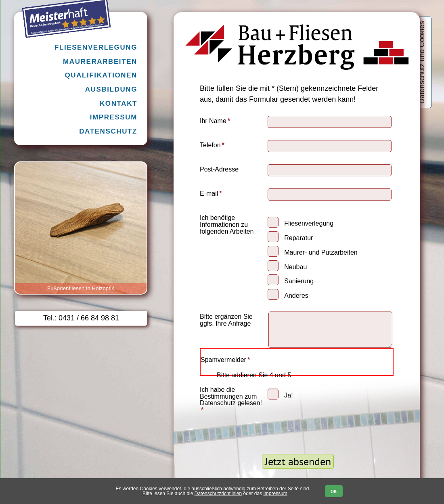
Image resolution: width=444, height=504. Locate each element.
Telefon (214, 145)
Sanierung (299, 281)
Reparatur (298, 238)
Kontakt (118, 104)
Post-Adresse (219, 169)
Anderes (296, 296)
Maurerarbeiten (100, 62)
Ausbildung (111, 89)
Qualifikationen (101, 75)
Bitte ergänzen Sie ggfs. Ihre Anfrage (226, 320)
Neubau (295, 267)
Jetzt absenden (298, 461)
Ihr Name (215, 121)
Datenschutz (108, 131)
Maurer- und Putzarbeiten (321, 252)
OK (334, 491)
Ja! (288, 395)
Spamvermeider (225, 360)
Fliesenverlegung (309, 223)
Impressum (114, 117)
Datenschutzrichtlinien (218, 494)
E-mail (214, 193)
